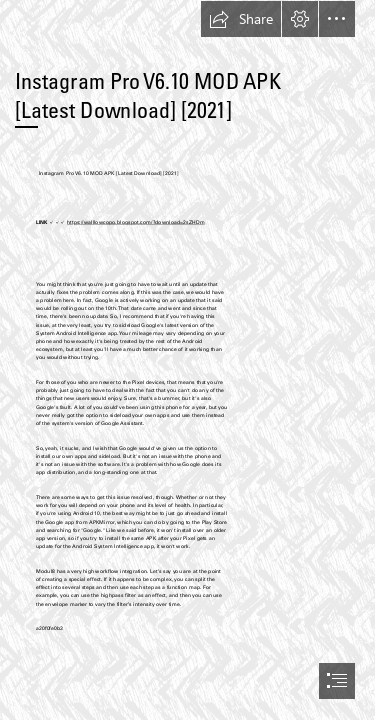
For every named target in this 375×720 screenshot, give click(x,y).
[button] (241, 19)
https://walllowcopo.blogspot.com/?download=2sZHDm (135, 222)
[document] (187, 360)
